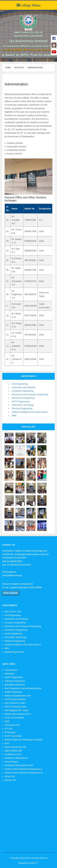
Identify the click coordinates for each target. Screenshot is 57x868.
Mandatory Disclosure (15, 685)
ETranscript (10, 732)
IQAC (7, 721)
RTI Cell (8, 729)
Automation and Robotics (23, 387)
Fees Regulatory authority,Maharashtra (23, 688)
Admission (9, 674)
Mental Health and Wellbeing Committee (24, 740)
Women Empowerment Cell (17, 696)
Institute (19, 68)
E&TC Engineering (20, 401)
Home (8, 68)
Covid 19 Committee (14, 718)
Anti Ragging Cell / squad (17, 710)
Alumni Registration (14, 677)
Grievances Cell (12, 725)
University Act (11, 670)
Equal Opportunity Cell (15, 747)
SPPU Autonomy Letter (16, 707)
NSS (7, 743)
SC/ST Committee (13, 736)
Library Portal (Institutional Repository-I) (23, 769)
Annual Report (11, 762)
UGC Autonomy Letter (15, 703)
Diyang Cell (10, 780)
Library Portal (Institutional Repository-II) (24, 773)
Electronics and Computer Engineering (29, 394)
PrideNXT (34, 863)
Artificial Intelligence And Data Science (29, 412)
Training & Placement (15, 681)
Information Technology (22, 405)
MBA (14, 416)
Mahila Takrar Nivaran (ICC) (18, 714)
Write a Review (11, 593)
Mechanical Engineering (23, 398)
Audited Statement (13, 692)
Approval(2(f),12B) (13, 751)
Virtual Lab (10, 776)
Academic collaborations (16, 758)
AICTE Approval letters (15, 699)
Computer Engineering (22, 391)
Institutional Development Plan (19, 765)
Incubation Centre (13, 754)
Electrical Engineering (22, 408)
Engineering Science (14, 652)
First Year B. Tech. (13, 612)
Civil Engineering (19, 384)
